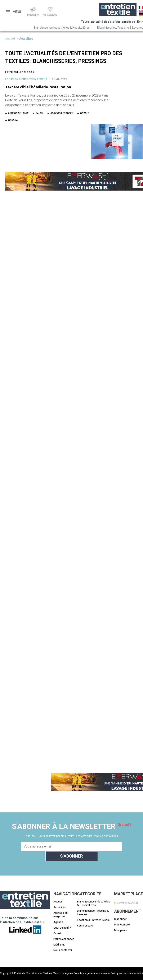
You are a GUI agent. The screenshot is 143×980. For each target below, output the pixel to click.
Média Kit (59, 945)
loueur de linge (18, 113)
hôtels (85, 113)
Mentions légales (63, 973)
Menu (14, 12)
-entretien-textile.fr (126, 903)
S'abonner (120, 919)
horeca (13, 120)
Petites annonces (64, 939)
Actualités (26, 39)
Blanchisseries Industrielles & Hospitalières (62, 28)
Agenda (58, 922)
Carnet (57, 933)
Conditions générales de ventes (92, 973)
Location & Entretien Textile (93, 920)
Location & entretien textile (26, 79)
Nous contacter (63, 950)
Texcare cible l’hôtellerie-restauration (38, 87)
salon (39, 113)
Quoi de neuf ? (62, 928)
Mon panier (121, 930)
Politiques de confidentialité (127, 973)
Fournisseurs (85, 926)
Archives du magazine (61, 915)
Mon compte (122, 925)
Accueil (10, 39)
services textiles (62, 113)
